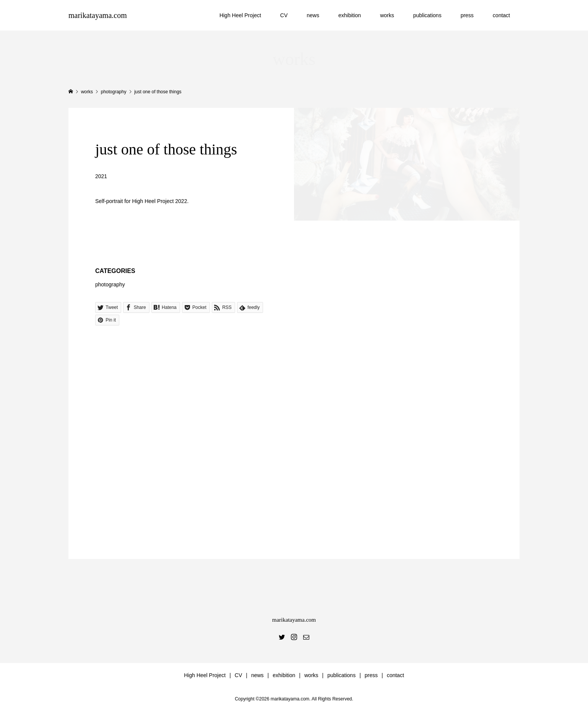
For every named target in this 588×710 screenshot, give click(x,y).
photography (110, 284)
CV (284, 15)
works (387, 15)
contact (501, 15)
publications (427, 15)
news (313, 15)
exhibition (350, 15)
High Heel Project (240, 15)
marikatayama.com (98, 15)
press (467, 15)
